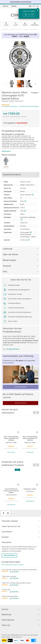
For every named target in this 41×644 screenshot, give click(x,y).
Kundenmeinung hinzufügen (29, 106)
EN (38, 6)
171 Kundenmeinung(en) (10, 106)
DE (30, 6)
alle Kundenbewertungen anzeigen (13, 565)
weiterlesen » (7, 151)
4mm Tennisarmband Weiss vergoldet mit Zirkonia (30, 438)
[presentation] (6, 84)
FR (34, 6)
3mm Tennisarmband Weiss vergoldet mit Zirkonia (11, 438)
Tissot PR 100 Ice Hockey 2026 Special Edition (11, 491)
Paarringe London (30, 489)
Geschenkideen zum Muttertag (20, 2)
